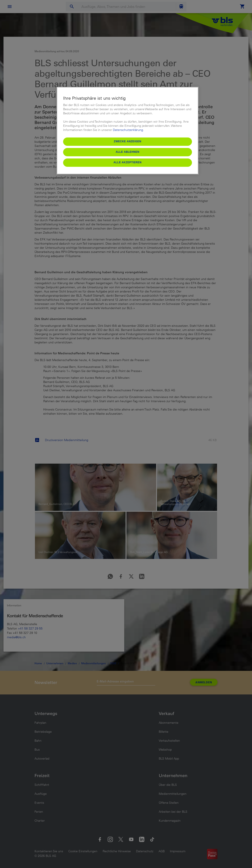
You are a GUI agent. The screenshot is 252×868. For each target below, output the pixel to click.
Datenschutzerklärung (128, 130)
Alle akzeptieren (128, 162)
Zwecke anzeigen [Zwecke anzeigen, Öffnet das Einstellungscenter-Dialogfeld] (128, 141)
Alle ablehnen (128, 152)
